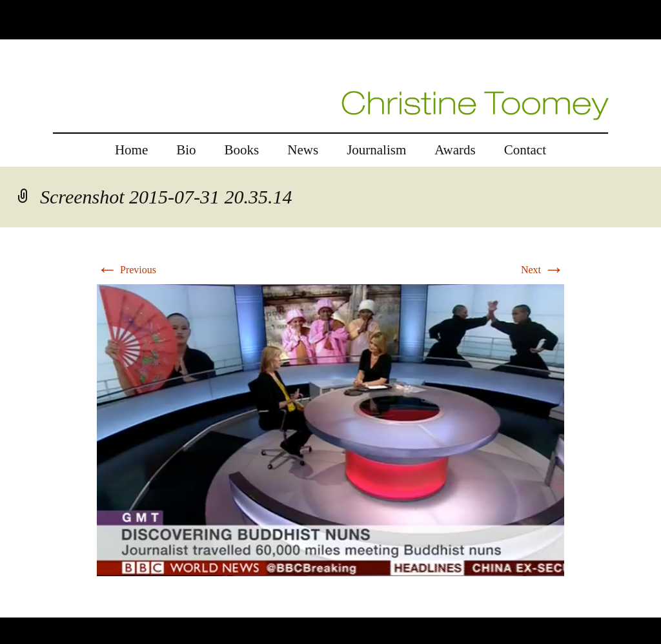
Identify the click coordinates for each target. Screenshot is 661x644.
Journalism (376, 150)
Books (242, 150)
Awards (455, 150)
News (303, 150)
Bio (186, 150)
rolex (11, 609)
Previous (127, 270)
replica (38, 609)
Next (543, 270)
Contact (525, 150)
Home (131, 150)
